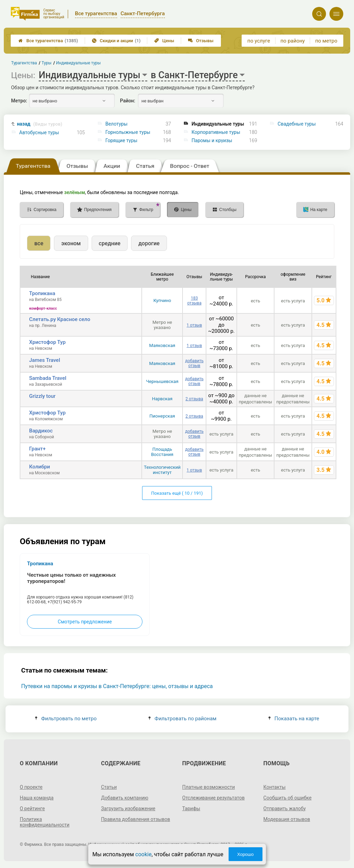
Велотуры (117, 124)
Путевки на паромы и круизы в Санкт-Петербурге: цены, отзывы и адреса (117, 686)
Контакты (274, 787)
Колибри (39, 467)
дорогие (149, 243)
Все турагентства (48, 41)
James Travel (44, 360)
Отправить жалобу (285, 808)
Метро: (19, 101)
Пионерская (162, 416)
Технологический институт (162, 470)
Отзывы (201, 41)
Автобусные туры (39, 133)
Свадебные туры (297, 124)
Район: (128, 101)
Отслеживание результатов (213, 798)
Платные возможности (208, 787)
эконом (71, 243)
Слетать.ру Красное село (60, 319)
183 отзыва (194, 301)
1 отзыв (194, 325)
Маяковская (162, 345)
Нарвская (162, 399)
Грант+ (37, 449)
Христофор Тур (47, 342)
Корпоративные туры (216, 132)
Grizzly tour (42, 396)
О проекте (31, 787)
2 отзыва (194, 399)
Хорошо (245, 854)
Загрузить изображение (128, 808)
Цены (164, 41)
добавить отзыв (194, 363)
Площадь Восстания (162, 452)
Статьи (109, 787)
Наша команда (37, 798)
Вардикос (41, 431)
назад (40, 124)
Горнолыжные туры (128, 132)
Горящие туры (122, 140)
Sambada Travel (48, 378)
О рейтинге (32, 808)
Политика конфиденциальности (45, 822)
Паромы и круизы (212, 140)
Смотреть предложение (85, 622)
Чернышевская (162, 381)
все (39, 243)
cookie (143, 854)
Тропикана (42, 293)
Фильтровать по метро (66, 719)
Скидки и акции (116, 41)
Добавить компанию (125, 798)
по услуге (259, 41)
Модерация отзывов (287, 819)
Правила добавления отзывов (136, 819)
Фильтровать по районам (182, 719)
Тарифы (191, 808)
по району (292, 41)
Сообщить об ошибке (287, 798)
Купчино (162, 300)
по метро (326, 41)
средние (110, 243)
